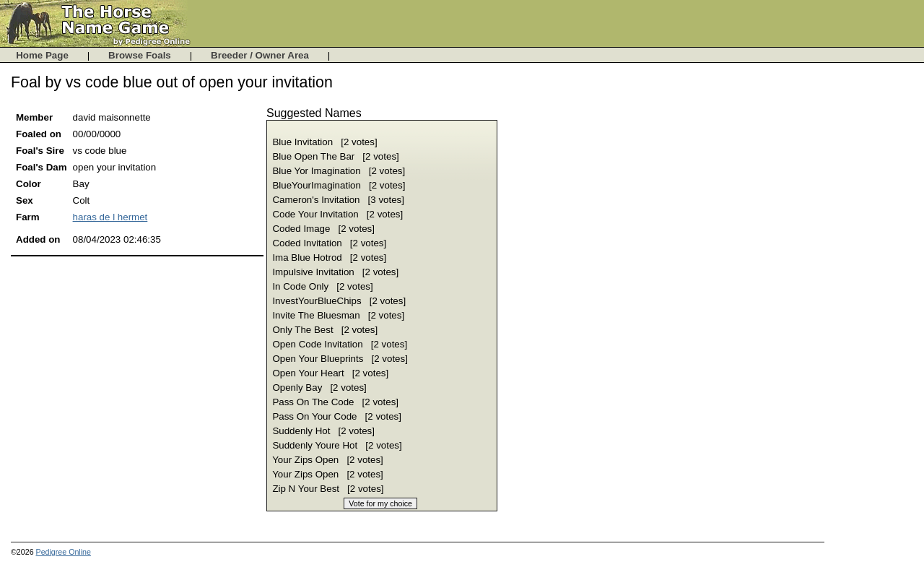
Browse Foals (141, 55)
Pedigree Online (64, 552)
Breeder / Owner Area (261, 55)
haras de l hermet (110, 217)
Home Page (44, 55)
